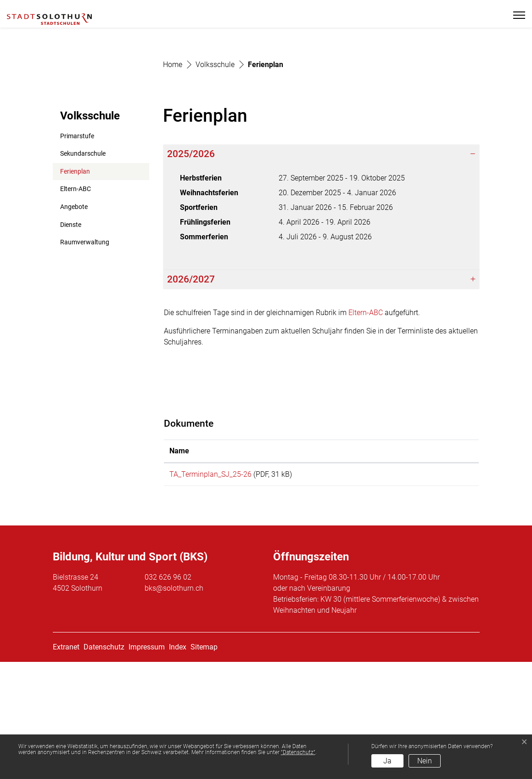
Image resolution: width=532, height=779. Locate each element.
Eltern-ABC (76, 303)
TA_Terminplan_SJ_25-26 (210, 588)
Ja (387, 761)
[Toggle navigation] (515, 15)
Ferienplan (82, 288)
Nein (425, 761)
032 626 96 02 (168, 694)
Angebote (74, 321)
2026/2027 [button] (191, 393)
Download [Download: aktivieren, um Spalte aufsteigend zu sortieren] (417, 565)
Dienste (71, 338)
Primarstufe (77, 250)
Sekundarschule (83, 268)
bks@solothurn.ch (174, 705)
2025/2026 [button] (191, 268)
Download (437, 590)
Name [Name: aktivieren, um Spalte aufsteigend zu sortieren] (179, 565)
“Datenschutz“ (298, 752)
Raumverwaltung (85, 356)
